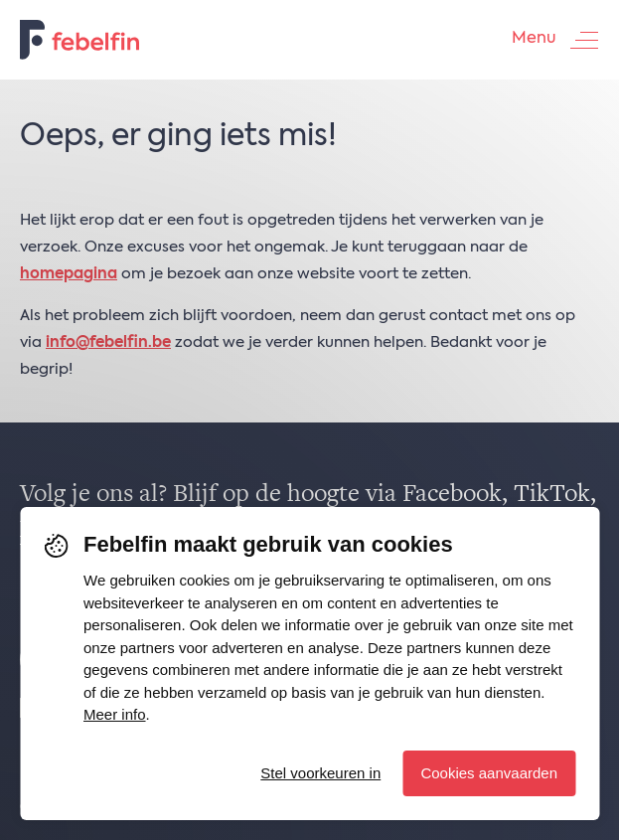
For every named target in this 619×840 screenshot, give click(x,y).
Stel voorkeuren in (320, 773)
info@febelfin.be (108, 342)
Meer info (115, 714)
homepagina (69, 274)
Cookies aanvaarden (489, 773)
